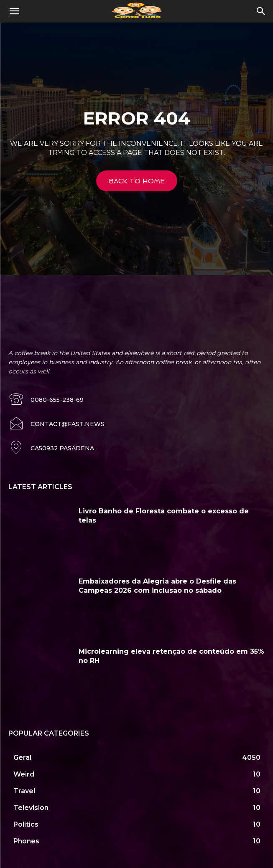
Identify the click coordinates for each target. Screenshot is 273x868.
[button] (14, 11)
